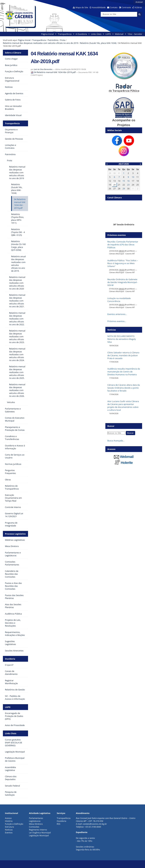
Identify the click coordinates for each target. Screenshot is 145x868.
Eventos (9, 833)
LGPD (108, 34)
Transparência (65, 34)
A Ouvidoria (81, 34)
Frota (63, 40)
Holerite (124, 463)
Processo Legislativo (15, 534)
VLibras (138, 7)
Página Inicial (48, 34)
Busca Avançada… (116, 441)
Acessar (139, 2)
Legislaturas (35, 821)
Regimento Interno (38, 830)
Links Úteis (96, 34)
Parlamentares (36, 818)
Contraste (126, 7)
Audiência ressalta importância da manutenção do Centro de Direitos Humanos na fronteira (124, 372)
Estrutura (10, 827)
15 (124, 181)
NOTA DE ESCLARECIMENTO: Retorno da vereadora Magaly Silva (121, 339)
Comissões (34, 827)
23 (128, 185)
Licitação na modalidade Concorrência (119, 300)
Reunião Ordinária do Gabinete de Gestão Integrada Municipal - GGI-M (123, 282)
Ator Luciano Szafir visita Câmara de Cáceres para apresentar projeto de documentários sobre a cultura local (123, 406)
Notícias (9, 830)
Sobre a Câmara (13, 53)
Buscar (111, 426)
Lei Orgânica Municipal (40, 833)
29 (124, 189)
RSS (58, 824)
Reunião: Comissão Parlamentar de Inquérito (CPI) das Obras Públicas (123, 245)
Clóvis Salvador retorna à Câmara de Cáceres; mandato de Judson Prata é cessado (123, 355)
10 (133, 177)
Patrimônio (53, 40)
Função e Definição (14, 824)
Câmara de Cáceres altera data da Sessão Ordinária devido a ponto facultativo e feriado (123, 388)
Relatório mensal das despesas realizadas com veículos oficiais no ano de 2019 (41, 43)
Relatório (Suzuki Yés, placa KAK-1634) (98, 43)
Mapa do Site (82, 7)
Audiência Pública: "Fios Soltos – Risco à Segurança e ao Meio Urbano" (123, 263)
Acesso (8, 818)
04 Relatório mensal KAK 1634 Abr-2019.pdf (53, 72)
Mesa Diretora (36, 824)
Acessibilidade (99, 7)
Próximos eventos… (117, 321)
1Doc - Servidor (135, 34)
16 (128, 181)
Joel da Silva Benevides (43, 69)
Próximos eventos (116, 235)
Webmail (119, 34)
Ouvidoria (10, 659)
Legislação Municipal (39, 835)
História (9, 821)
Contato (114, 7)
